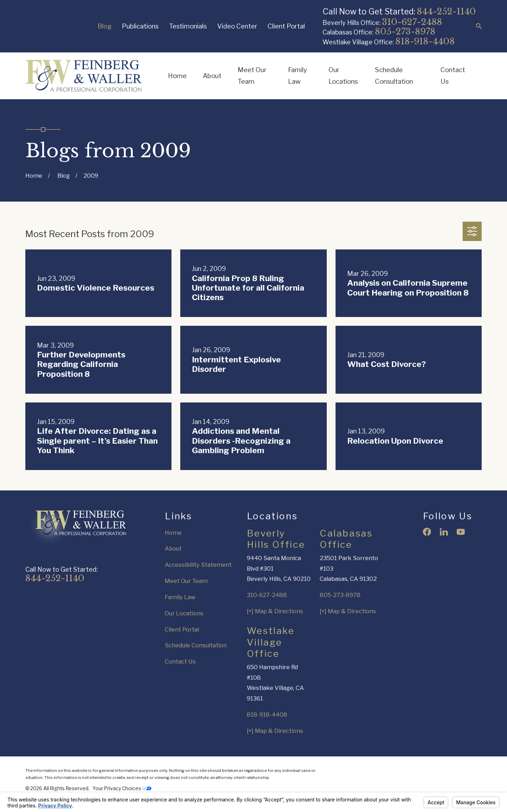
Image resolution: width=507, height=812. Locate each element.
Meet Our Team (186, 581)
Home (173, 533)
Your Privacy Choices (122, 788)
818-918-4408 (425, 41)
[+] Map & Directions (275, 611)
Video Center (237, 26)
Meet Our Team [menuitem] (252, 76)
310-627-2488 (412, 22)
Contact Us (180, 661)
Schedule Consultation (196, 645)
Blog (105, 26)
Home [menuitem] (177, 76)
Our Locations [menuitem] (343, 76)
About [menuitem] (212, 76)
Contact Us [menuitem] (453, 76)
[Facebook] (427, 532)
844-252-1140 (446, 11)
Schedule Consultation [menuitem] (394, 76)
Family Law (180, 597)
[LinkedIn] (444, 532)
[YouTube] (461, 532)
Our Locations (184, 613)
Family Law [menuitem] (298, 76)
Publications (140, 26)
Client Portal (286, 26)
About (173, 548)
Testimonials (188, 26)
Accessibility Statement (198, 565)
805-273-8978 (405, 31)
